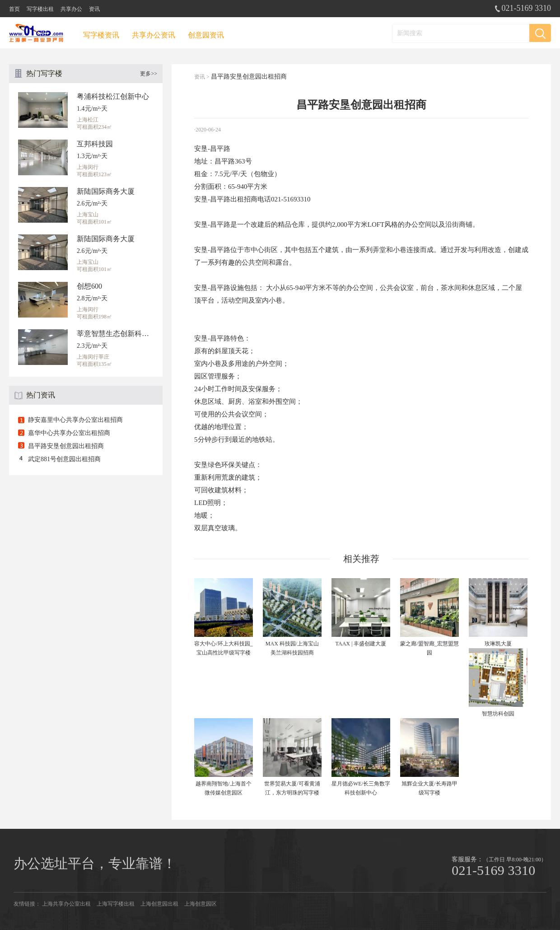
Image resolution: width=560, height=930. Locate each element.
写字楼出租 (40, 9)
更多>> (149, 74)
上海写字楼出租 (116, 904)
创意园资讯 (206, 35)
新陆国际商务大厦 (106, 191)
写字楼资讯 (101, 35)
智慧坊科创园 (498, 714)
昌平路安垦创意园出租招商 (66, 446)
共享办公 (71, 9)
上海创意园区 (201, 904)
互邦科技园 (95, 144)
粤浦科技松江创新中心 (113, 96)
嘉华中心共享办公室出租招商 (69, 433)
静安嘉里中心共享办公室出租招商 (75, 420)
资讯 (94, 9)
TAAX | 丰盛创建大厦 (361, 644)
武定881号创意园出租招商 (64, 459)
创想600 (89, 286)
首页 (14, 9)
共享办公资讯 (154, 35)
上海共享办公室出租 (66, 904)
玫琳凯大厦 (498, 644)
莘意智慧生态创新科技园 (115, 334)
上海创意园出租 (159, 904)
